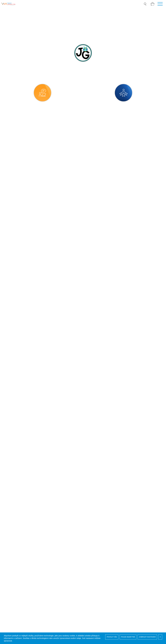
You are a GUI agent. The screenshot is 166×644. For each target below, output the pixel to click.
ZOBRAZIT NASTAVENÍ (147, 637)
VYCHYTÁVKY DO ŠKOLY (17, 498)
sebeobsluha (13, 384)
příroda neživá (14, 349)
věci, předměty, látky (16, 433)
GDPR (7, 570)
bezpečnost (12, 221)
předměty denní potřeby (18, 335)
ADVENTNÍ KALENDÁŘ (16, 526)
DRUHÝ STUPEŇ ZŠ (14, 476)
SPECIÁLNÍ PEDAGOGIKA (17, 483)
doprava (11, 250)
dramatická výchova (16, 257)
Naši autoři (9, 562)
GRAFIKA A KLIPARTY (15, 490)
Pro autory (9, 578)
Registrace (9, 565)
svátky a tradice (14, 419)
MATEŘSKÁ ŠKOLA (14, 214)
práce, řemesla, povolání (18, 320)
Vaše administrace (13, 568)
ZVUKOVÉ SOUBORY (15, 512)
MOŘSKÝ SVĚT (12, 505)
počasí (10, 299)
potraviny (11, 313)
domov (10, 243)
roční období (13, 363)
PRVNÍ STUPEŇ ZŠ (14, 469)
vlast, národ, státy (15, 448)
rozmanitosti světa (15, 377)
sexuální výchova (15, 391)
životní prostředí (14, 455)
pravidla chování (15, 327)
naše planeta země (16, 285)
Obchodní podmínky (14, 575)
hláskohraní (12, 264)
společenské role (15, 405)
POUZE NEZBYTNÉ (128, 637)
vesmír (10, 440)
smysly (10, 398)
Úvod (7, 557)
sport (9, 412)
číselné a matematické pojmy (20, 236)
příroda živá (12, 356)
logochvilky (12, 462)
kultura (10, 271)
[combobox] (83, 140)
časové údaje (13, 229)
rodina (10, 370)
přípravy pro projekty (16, 342)
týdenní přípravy (14, 426)
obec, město (13, 292)
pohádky (11, 306)
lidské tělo (12, 278)
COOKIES (9, 573)
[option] (83, 22)
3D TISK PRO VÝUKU (15, 519)
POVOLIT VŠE (112, 637)
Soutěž (8, 560)
